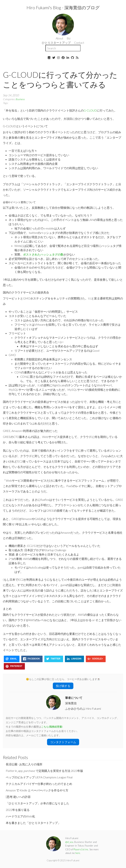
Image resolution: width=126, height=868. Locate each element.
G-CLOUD (90, 110)
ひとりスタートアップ (56, 43)
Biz (69, 38)
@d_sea (69, 842)
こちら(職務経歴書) (52, 727)
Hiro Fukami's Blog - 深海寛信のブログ (63, 7)
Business (20, 99)
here (78, 853)
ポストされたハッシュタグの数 (43, 254)
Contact (79, 43)
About (59, 38)
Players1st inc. (81, 849)
